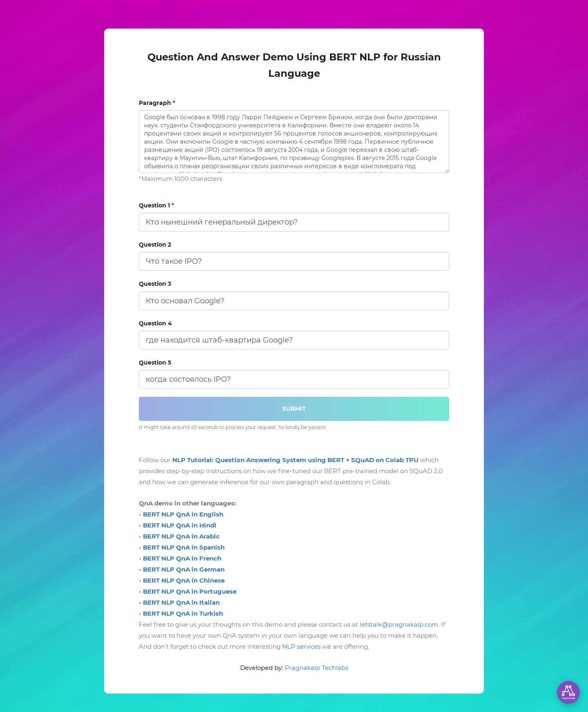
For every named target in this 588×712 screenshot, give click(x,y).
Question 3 (155, 284)
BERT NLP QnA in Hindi (180, 525)
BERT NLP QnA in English (183, 514)
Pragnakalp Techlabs (316, 668)
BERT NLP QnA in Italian (181, 602)
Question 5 (155, 363)
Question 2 (155, 245)
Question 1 (156, 205)
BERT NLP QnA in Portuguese (190, 591)
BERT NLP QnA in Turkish (183, 613)
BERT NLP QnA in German (184, 569)
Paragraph (157, 103)
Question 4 (155, 323)
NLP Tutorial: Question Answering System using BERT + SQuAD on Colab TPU (295, 460)
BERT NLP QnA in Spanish (184, 547)
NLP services (301, 646)
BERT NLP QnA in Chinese (184, 580)
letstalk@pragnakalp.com (399, 624)
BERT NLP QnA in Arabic (181, 536)
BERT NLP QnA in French (182, 558)
